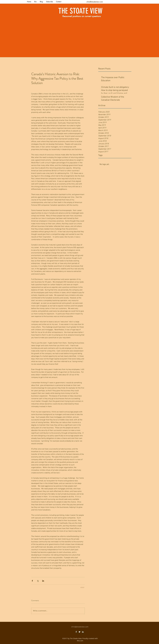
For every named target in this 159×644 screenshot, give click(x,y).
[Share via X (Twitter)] (38, 581)
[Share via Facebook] (32, 581)
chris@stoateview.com (95, 2)
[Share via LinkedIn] (43, 581)
